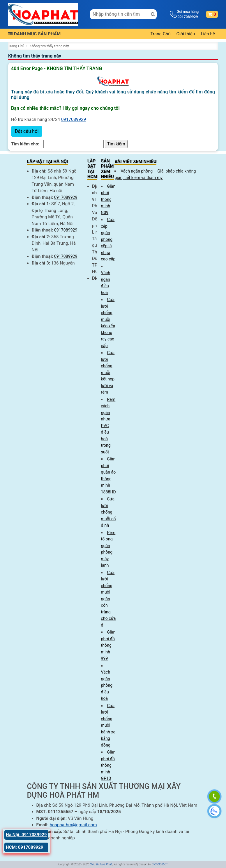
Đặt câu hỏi (27, 131)
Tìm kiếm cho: (25, 144)
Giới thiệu (186, 34)
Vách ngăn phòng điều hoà (107, 685)
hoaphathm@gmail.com (73, 825)
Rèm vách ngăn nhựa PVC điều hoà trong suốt (108, 426)
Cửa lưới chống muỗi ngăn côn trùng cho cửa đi (108, 599)
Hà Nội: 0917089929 (26, 835)
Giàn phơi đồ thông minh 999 (108, 645)
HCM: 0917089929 (25, 847)
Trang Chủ (161, 34)
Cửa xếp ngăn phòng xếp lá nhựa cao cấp (108, 239)
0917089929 (74, 119)
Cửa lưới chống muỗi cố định (108, 512)
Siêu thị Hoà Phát (101, 864)
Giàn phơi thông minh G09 (108, 199)
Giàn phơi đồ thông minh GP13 (108, 765)
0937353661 (160, 864)
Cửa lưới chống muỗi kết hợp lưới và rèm (108, 372)
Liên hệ (208, 34)
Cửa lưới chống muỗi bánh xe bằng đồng (108, 725)
